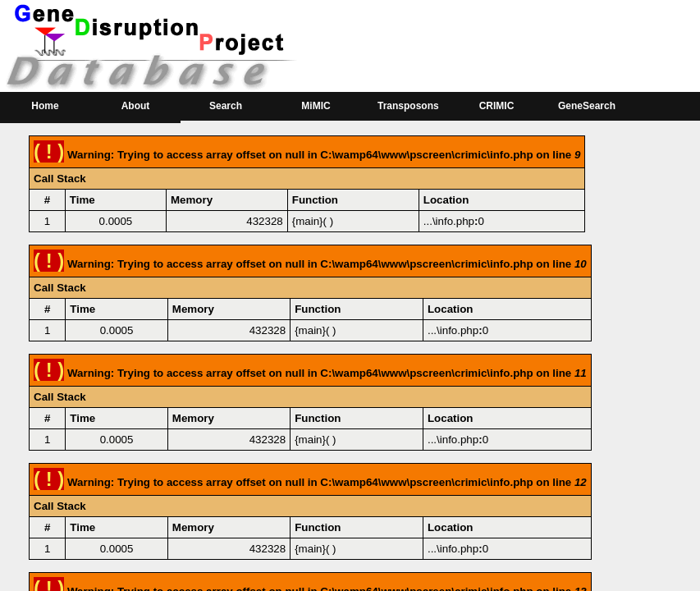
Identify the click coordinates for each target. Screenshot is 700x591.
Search (226, 106)
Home (45, 106)
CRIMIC (497, 106)
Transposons (408, 106)
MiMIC (316, 106)
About (136, 106)
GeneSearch (587, 106)
